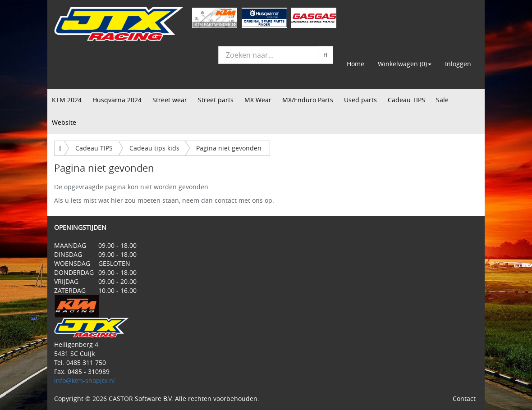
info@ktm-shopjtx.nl (85, 380)
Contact (464, 399)
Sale (442, 100)
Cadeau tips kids (154, 148)
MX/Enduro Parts (308, 100)
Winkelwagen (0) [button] (405, 64)
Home (355, 64)
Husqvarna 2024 (117, 100)
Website (64, 122)
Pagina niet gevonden (229, 148)
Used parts (360, 100)
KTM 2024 (67, 100)
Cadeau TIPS (406, 100)
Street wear (170, 100)
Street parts (216, 100)
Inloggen (458, 64)
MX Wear (258, 100)
